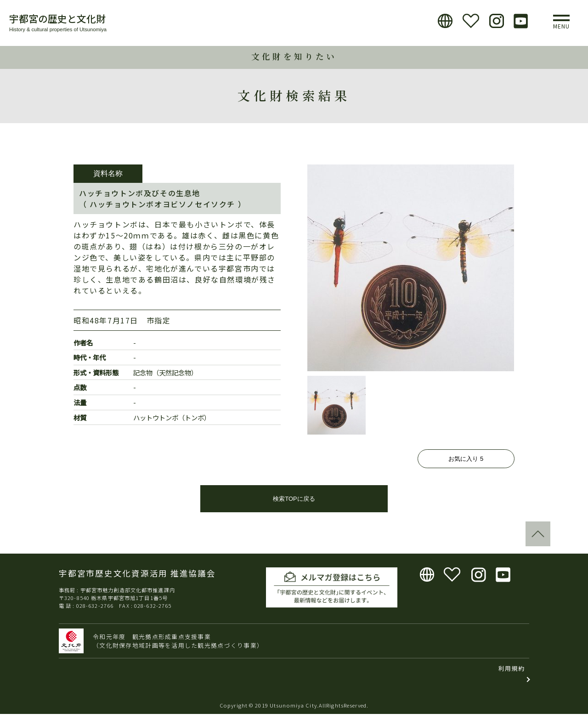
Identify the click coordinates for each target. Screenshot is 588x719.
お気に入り (466, 459)
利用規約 (512, 674)
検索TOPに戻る (294, 504)
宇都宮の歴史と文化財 (57, 18)
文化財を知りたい (294, 56)
